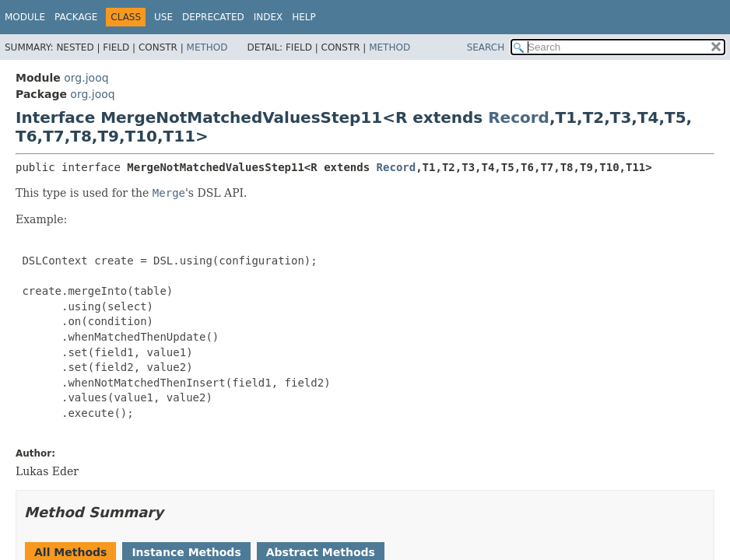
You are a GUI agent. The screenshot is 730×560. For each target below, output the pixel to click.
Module (25, 17)
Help (304, 17)
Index (268, 17)
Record (519, 117)
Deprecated (213, 17)
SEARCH (486, 47)
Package (76, 17)
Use (163, 17)
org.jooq (86, 78)
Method (207, 47)
